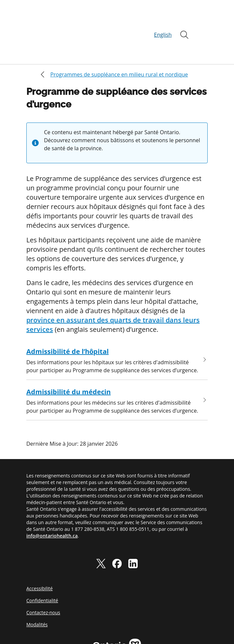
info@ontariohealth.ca (52, 504)
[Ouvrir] (184, 19)
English (163, 19)
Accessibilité (39, 556)
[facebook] (117, 531)
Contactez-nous (43, 580)
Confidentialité (42, 568)
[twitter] (101, 531)
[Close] (31, 42)
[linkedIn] (133, 531)
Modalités (37, 592)
